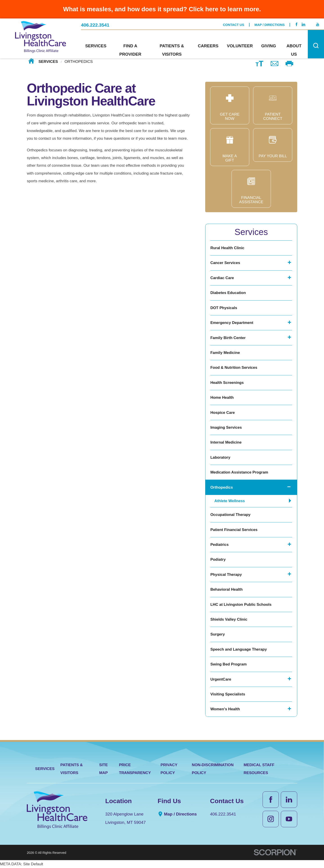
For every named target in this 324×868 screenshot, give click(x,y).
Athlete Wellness (230, 501)
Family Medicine (225, 353)
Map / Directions (270, 25)
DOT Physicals (224, 308)
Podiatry (218, 559)
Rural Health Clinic (227, 248)
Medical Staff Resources (259, 769)
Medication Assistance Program (239, 472)
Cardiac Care (222, 278)
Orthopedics (222, 487)
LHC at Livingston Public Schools (241, 605)
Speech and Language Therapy (239, 649)
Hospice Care (223, 413)
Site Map (103, 769)
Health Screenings (227, 383)
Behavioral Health (226, 589)
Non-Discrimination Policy (213, 769)
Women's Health (225, 709)
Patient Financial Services (234, 530)
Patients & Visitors (71, 769)
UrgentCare (221, 679)
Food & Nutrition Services (234, 368)
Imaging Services (226, 427)
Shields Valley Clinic (229, 619)
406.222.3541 (95, 25)
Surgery (218, 634)
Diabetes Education (228, 293)
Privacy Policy (169, 769)
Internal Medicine (226, 442)
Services (48, 62)
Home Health (222, 398)
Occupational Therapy (230, 515)
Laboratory (220, 457)
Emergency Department (232, 323)
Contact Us (234, 25)
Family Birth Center (228, 338)
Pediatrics (219, 545)
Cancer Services (225, 263)
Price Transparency (135, 769)
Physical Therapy (226, 575)
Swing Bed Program (228, 664)
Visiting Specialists (228, 694)
